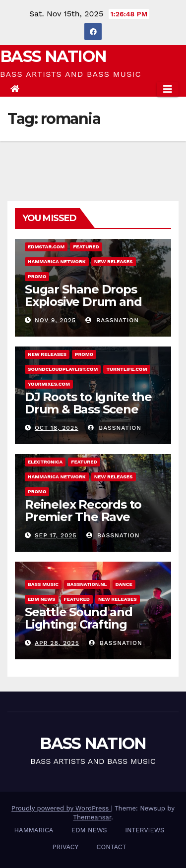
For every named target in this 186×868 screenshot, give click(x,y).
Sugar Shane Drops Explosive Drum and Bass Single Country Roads (83, 308)
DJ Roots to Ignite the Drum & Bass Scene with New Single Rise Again (88, 415)
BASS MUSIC (43, 584)
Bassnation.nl (87, 584)
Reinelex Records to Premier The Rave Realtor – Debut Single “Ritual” (90, 523)
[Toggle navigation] (168, 89)
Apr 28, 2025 (57, 643)
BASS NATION (53, 56)
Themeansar (92, 817)
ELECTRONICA (45, 462)
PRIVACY (65, 847)
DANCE (124, 584)
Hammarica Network (57, 261)
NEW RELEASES (114, 261)
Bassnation (112, 320)
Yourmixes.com (49, 384)
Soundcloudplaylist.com (63, 369)
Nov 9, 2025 (55, 320)
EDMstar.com (46, 247)
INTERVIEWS (145, 830)
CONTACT (112, 847)
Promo (37, 276)
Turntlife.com (126, 369)
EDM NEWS (42, 599)
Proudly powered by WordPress (61, 808)
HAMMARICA (34, 830)
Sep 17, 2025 (56, 535)
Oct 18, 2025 (57, 428)
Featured (86, 247)
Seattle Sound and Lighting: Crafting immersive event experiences (79, 631)
